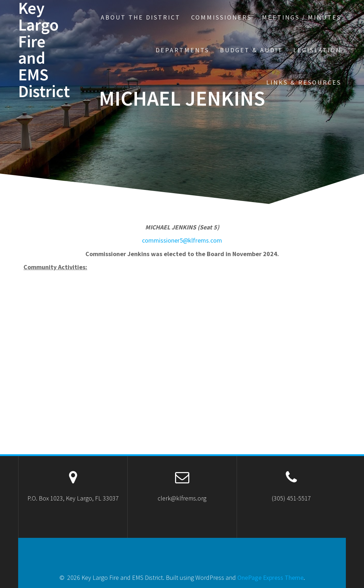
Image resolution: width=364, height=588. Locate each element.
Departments (182, 50)
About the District (141, 17)
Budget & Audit (251, 50)
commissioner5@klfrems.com (182, 240)
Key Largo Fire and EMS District (44, 50)
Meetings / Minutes (302, 17)
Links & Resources (304, 82)
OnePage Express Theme (270, 578)
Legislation (317, 50)
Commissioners (221, 17)
